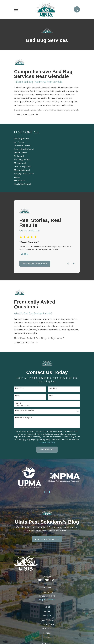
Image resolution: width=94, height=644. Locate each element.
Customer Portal (47, 625)
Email (51, 396)
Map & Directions (47, 600)
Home (47, 612)
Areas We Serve (47, 621)
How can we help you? (23, 419)
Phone (18, 396)
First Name (19, 389)
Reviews (47, 638)
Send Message (47, 450)
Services (47, 634)
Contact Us (47, 629)
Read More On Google (35, 264)
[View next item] (74, 264)
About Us (47, 616)
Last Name (53, 389)
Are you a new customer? (25, 411)
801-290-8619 (47, 581)
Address (18, 404)
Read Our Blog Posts (47, 540)
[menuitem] (47, 139)
